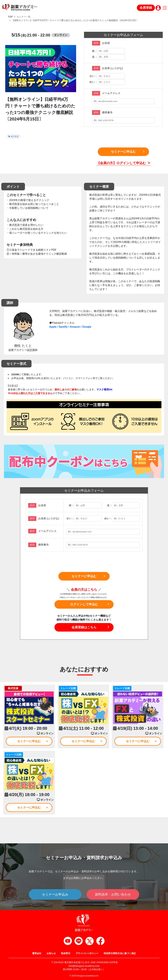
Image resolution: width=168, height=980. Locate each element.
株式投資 (13, 136)
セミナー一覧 (24, 17)
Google (87, 327)
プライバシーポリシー (87, 953)
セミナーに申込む (123, 152)
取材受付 (66, 953)
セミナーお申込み (55, 894)
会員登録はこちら (84, 627)
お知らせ (51, 953)
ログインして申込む (84, 604)
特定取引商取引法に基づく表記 (120, 953)
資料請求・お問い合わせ (113, 894)
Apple (53, 327)
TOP (10, 17)
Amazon (75, 327)
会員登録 (146, 8)
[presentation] (123, 137)
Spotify (63, 327)
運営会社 (37, 953)
